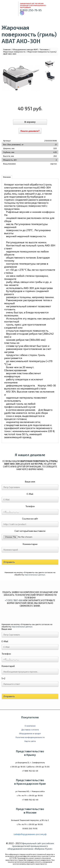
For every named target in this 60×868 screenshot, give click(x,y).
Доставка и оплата (30, 730)
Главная (7, 49)
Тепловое (44, 49)
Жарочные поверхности (14, 52)
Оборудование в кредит (30, 733)
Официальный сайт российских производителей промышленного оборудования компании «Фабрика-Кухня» (31, 846)
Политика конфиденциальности (30, 737)
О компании (30, 726)
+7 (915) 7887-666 (14, 600)
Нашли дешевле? (30, 131)
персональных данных (35, 575)
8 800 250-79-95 (31, 10)
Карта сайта (30, 741)
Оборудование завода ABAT (25, 49)
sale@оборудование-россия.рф (30, 834)
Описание (7, 177)
